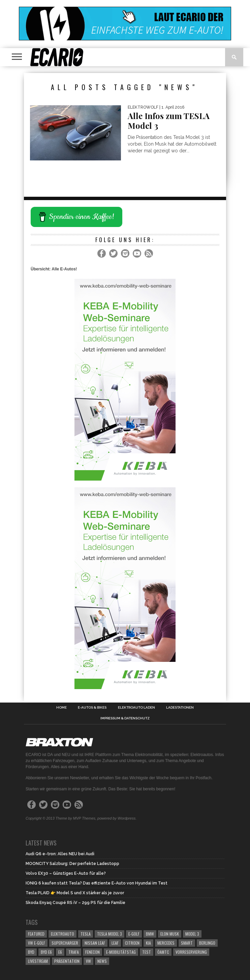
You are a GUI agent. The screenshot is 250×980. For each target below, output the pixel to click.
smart (187, 943)
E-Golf (134, 934)
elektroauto (62, 934)
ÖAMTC (163, 952)
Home (61, 708)
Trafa (74, 952)
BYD (31, 952)
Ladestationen (180, 708)
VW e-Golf (37, 943)
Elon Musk (170, 934)
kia (148, 943)
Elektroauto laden (136, 708)
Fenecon (92, 952)
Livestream (38, 961)
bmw (150, 934)
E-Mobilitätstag (121, 952)
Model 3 (192, 934)
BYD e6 (46, 952)
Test (147, 952)
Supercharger (65, 943)
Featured (36, 934)
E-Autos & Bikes (92, 708)
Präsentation (67, 961)
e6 (60, 952)
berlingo (207, 943)
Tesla (86, 934)
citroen (132, 943)
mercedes (166, 943)
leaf (115, 943)
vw (88, 961)
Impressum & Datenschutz (125, 718)
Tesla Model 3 (110, 934)
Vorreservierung (191, 952)
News (102, 961)
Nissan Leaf (95, 943)
